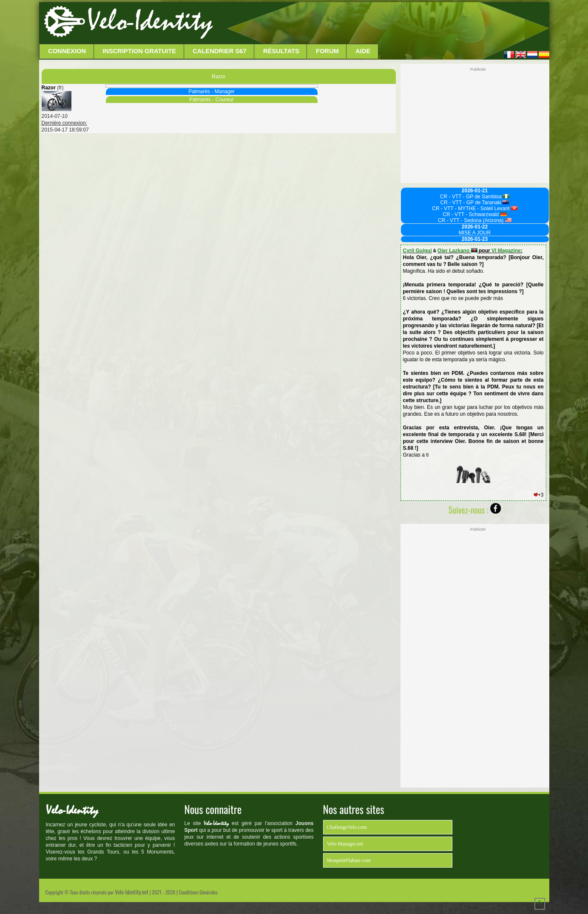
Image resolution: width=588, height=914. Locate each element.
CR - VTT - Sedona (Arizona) (475, 220)
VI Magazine (506, 251)
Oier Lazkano (457, 251)
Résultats (281, 51)
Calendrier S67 (220, 51)
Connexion (67, 51)
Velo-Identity (150, 21)
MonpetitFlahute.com (349, 860)
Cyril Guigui (418, 251)
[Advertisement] (380, 23)
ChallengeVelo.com (347, 827)
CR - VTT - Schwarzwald (474, 214)
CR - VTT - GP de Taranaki (475, 203)
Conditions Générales (198, 892)
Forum (327, 51)
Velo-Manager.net (345, 844)
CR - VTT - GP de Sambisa (475, 197)
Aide (363, 51)
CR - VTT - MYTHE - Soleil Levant (475, 209)
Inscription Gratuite (139, 51)
